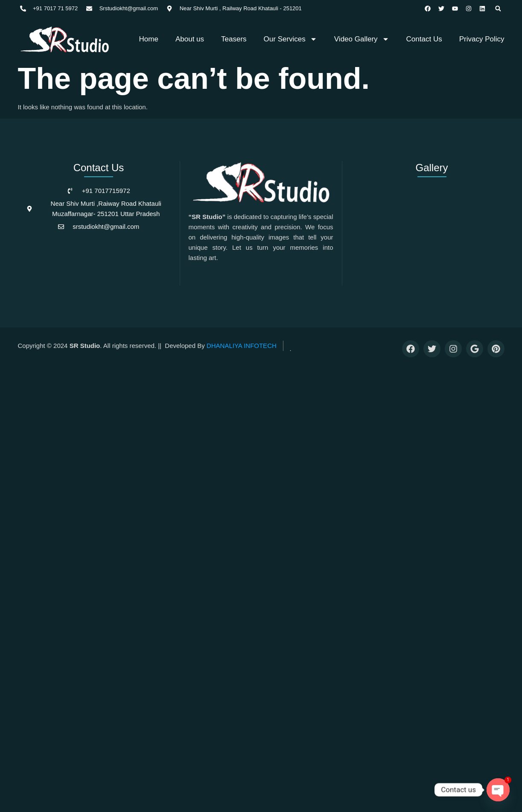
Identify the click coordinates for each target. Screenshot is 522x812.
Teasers (234, 38)
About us (190, 38)
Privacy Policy (482, 38)
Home (149, 38)
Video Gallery (362, 38)
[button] (499, 9)
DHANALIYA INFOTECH (242, 344)
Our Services (290, 38)
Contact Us (424, 38)
